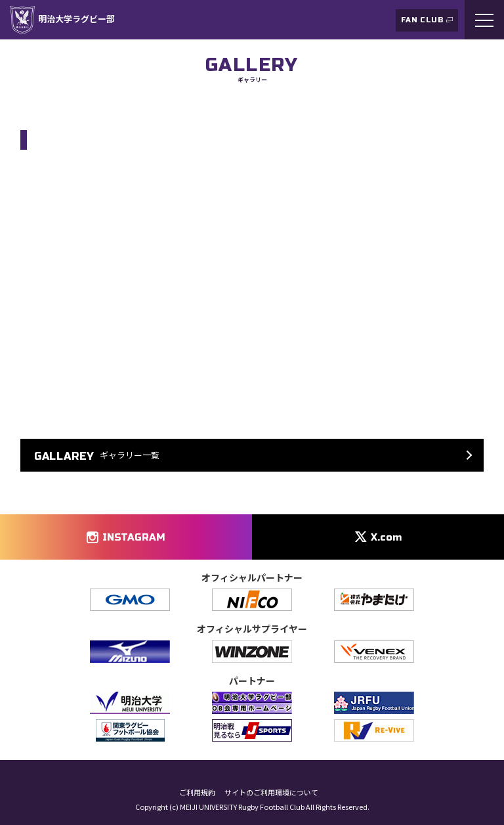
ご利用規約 (197, 792)
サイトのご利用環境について (271, 792)
